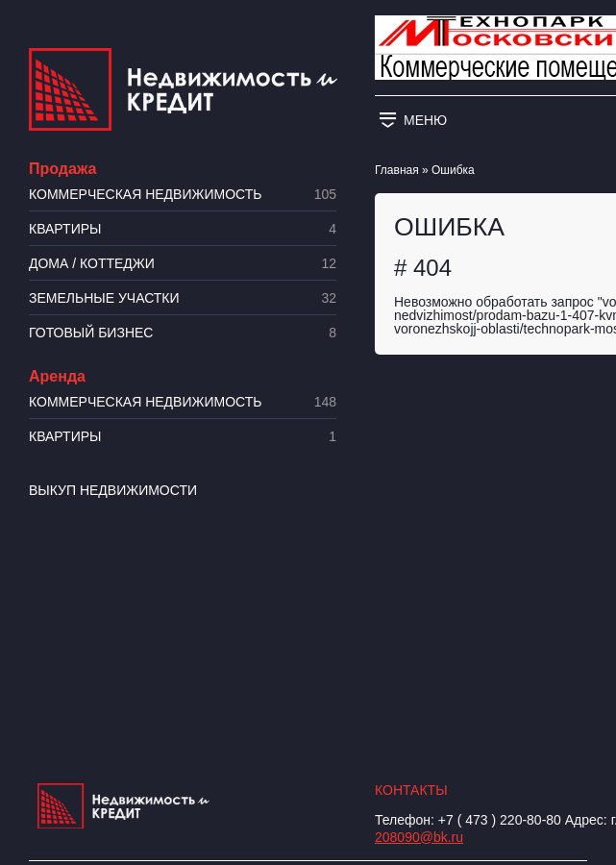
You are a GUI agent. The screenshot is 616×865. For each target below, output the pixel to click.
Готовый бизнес (183, 333)
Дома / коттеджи (183, 264)
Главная (397, 170)
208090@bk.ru (419, 837)
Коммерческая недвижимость (183, 195)
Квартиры (183, 229)
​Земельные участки (183, 298)
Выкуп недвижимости (113, 490)
